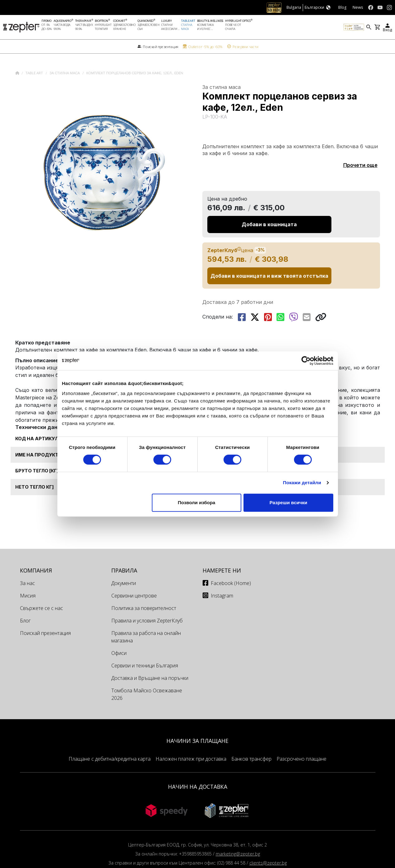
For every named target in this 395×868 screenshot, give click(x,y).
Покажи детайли (302, 483)
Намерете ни (222, 570)
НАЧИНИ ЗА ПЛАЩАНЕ (197, 741)
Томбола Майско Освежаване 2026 (147, 694)
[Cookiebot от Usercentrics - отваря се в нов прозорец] (306, 361)
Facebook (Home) (231, 583)
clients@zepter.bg (268, 863)
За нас (27, 583)
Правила (124, 570)
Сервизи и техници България (145, 666)
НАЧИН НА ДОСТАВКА (198, 787)
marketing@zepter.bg (238, 854)
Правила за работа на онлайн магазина (146, 637)
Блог (25, 621)
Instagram (222, 596)
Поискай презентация (45, 633)
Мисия (28, 596)
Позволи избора (196, 502)
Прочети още (360, 165)
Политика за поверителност (144, 608)
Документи (124, 583)
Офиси (119, 653)
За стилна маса (65, 73)
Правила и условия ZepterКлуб (147, 621)
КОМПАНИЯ (36, 570)
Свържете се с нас (41, 608)
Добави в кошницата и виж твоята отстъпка (269, 276)
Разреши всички (288, 502)
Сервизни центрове (134, 596)
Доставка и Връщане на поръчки (150, 678)
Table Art (35, 73)
